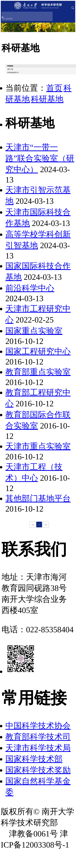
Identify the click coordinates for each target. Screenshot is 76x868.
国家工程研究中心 (38, 351)
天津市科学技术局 (38, 748)
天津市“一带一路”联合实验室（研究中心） (40, 158)
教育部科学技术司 (38, 737)
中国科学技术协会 (38, 726)
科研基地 (47, 99)
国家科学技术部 (34, 759)
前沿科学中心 (30, 288)
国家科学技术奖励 (38, 770)
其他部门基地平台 (38, 498)
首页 (54, 88)
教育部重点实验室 (38, 372)
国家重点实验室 (34, 331)
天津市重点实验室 (38, 446)
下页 (46, 525)
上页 (33, 525)
